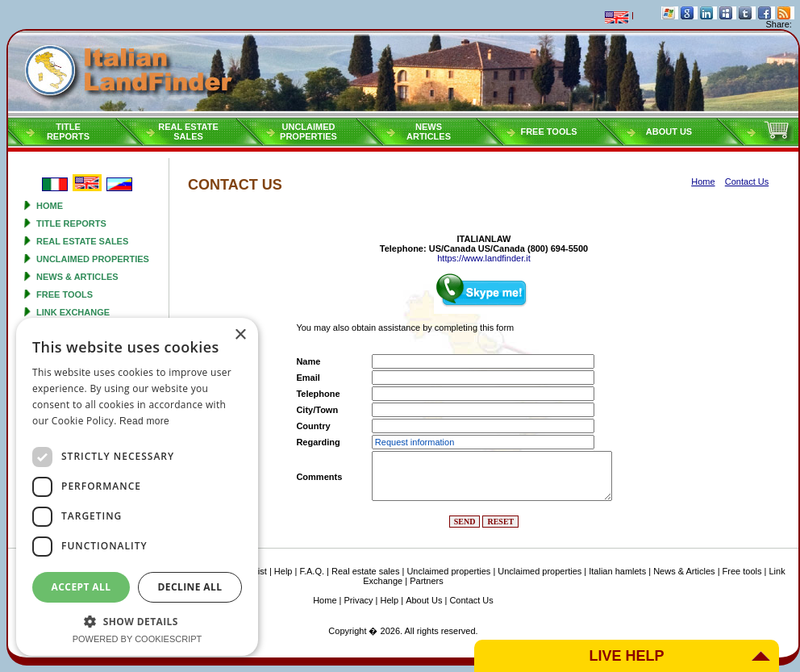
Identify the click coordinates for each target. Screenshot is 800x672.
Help (283, 571)
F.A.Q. (312, 571)
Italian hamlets (617, 571)
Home (50, 206)
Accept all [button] (81, 587)
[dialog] (137, 487)
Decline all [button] (190, 587)
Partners (427, 581)
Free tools (548, 131)
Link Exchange (73, 312)
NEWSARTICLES (429, 131)
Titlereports (68, 131)
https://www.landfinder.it (484, 258)
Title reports (71, 223)
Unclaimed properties (93, 259)
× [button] (240, 335)
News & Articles (77, 277)
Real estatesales (188, 131)
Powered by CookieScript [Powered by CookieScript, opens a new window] (137, 639)
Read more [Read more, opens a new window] (144, 421)
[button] (137, 621)
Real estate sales (82, 241)
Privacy (359, 600)
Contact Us (471, 600)
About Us (669, 131)
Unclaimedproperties (308, 131)
